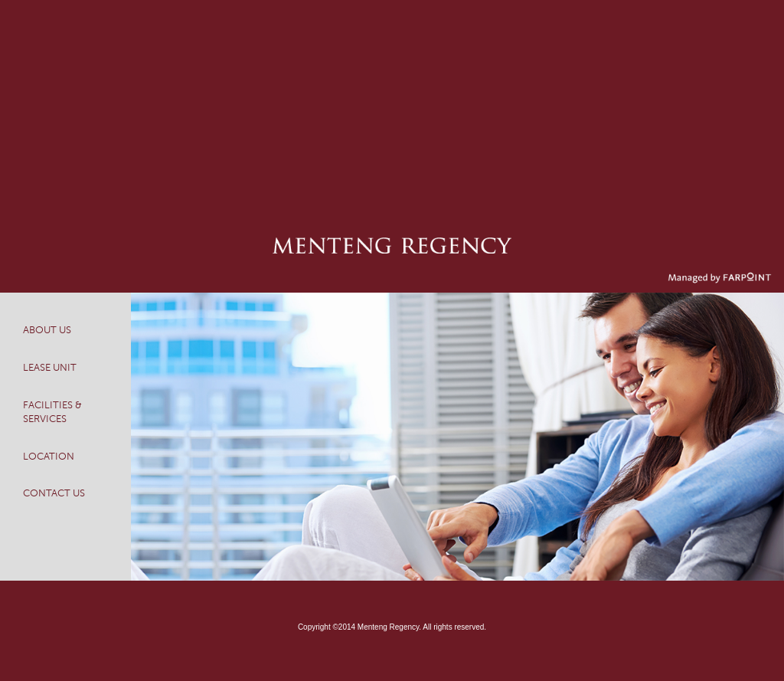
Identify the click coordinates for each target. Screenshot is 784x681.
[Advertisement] (392, 107)
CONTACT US (54, 493)
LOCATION (49, 457)
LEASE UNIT (50, 368)
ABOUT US (47, 330)
